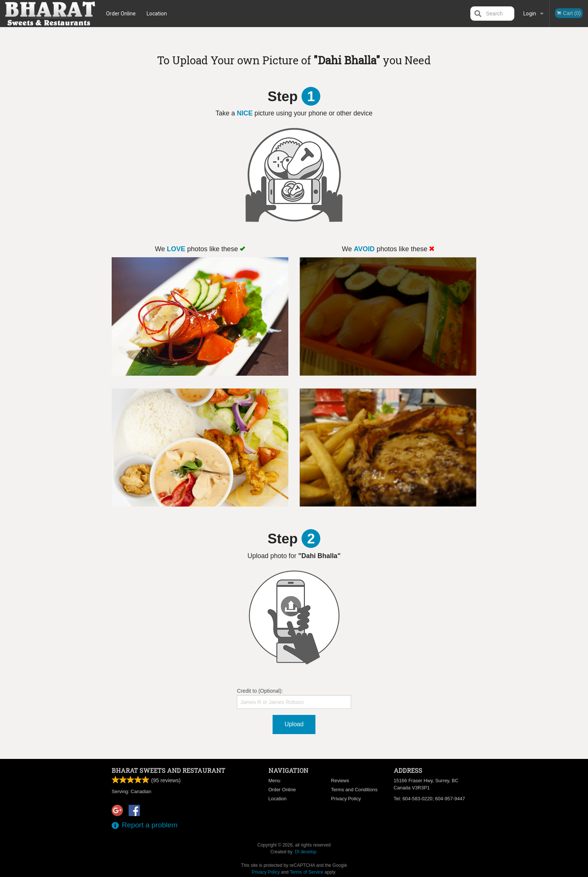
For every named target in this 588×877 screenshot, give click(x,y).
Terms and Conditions (354, 790)
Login (530, 14)
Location (157, 14)
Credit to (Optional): (294, 698)
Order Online (121, 14)
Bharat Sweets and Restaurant (168, 770)
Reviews (340, 781)
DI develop (305, 852)
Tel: (429, 799)
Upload (294, 724)
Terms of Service (307, 872)
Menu (274, 781)
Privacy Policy (346, 799)
